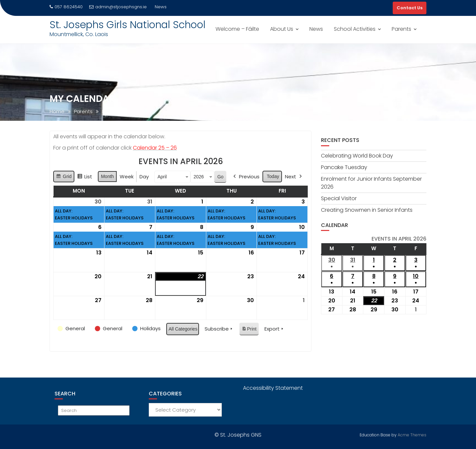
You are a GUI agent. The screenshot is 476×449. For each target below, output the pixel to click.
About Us (282, 29)
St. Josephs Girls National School (128, 25)
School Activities (355, 29)
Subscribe (219, 329)
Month (107, 176)
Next (294, 177)
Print (249, 330)
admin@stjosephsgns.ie (118, 7)
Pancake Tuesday (344, 167)
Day (144, 177)
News (316, 29)
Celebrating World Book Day (357, 156)
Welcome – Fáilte (237, 29)
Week (127, 177)
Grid (64, 177)
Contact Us (410, 8)
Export (275, 329)
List (85, 178)
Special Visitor (339, 198)
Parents (401, 29)
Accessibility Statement (273, 388)
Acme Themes (412, 434)
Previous (246, 177)
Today (273, 176)
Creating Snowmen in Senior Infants (367, 210)
